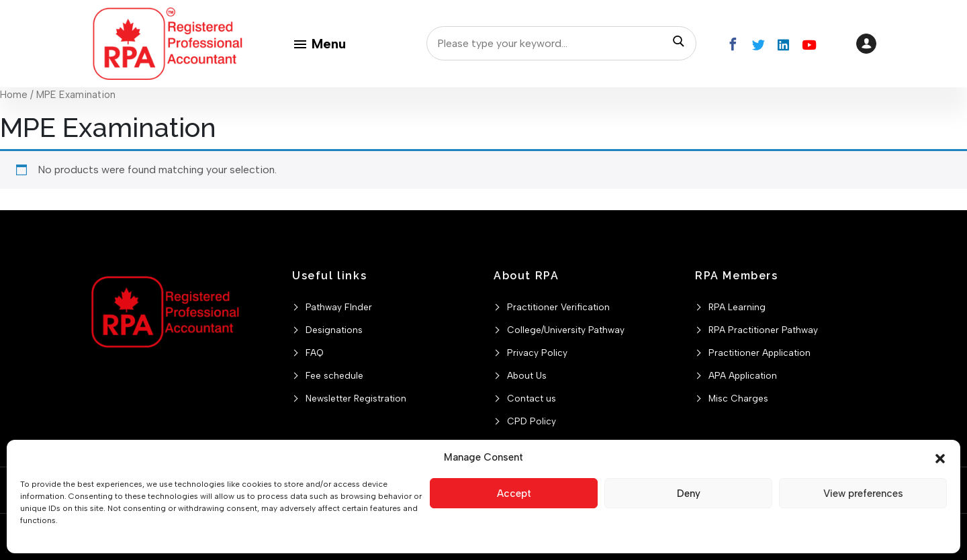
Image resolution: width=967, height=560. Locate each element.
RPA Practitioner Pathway (763, 330)
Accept (514, 494)
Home (14, 95)
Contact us (532, 398)
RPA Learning (737, 307)
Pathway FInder (339, 307)
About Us (527, 375)
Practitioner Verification (558, 307)
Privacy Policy (537, 353)
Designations (334, 330)
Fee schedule (334, 375)
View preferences (863, 494)
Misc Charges (738, 398)
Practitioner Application (759, 353)
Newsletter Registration (356, 398)
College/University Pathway (566, 330)
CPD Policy (532, 421)
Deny (689, 494)
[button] (940, 457)
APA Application (743, 375)
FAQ (315, 353)
